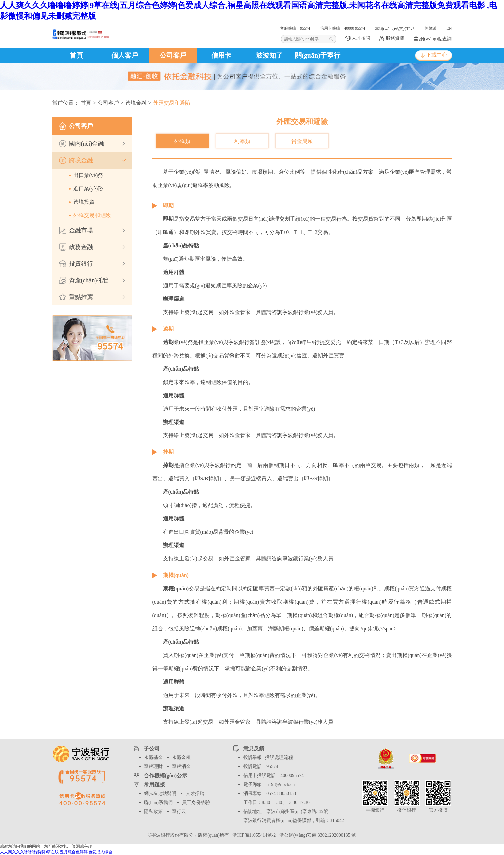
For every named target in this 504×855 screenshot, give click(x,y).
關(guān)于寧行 (318, 55)
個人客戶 (125, 55)
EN (449, 28)
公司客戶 (173, 55)
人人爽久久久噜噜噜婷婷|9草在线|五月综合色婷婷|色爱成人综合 (56, 852)
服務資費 (395, 38)
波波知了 (269, 55)
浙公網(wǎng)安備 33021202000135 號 (317, 835)
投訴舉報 (252, 758)
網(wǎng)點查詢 (436, 39)
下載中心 (437, 55)
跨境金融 (136, 103)
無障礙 (431, 28)
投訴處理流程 (279, 758)
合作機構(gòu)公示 (166, 776)
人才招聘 (361, 38)
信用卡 (221, 55)
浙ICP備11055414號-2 (253, 835)
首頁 (76, 55)
